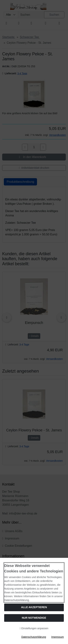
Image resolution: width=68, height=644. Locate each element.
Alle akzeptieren (34, 607)
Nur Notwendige (34, 618)
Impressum (58, 637)
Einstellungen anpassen (34, 628)
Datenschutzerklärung (34, 637)
